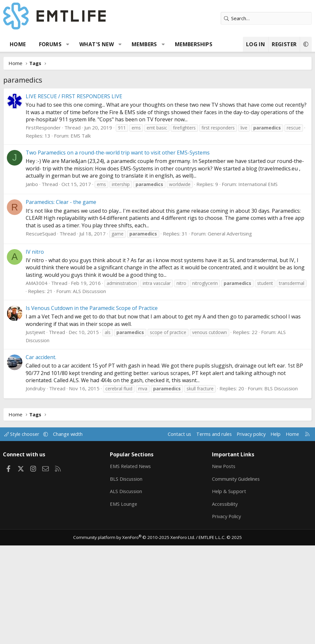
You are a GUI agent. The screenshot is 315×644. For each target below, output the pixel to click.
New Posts (224, 564)
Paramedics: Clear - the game (61, 300)
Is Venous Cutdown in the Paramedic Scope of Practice (92, 406)
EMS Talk (81, 233)
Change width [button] (72, 531)
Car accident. (41, 455)
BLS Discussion (281, 486)
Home (18, 44)
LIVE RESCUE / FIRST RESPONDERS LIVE (74, 194)
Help (272, 531)
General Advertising (230, 331)
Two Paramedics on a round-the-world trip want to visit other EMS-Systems (118, 250)
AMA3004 (37, 381)
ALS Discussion (89, 389)
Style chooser (25, 531)
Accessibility (225, 602)
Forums (50, 44)
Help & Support (229, 589)
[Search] (266, 18)
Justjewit (35, 430)
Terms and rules (208, 531)
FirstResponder (43, 225)
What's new (97, 44)
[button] (68, 44)
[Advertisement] (157, 137)
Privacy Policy (227, 614)
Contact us (173, 531)
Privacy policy (247, 531)
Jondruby (36, 486)
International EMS (258, 282)
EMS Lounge (124, 602)
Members (144, 44)
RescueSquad (41, 331)
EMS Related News (132, 564)
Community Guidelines (236, 576)
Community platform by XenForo (135, 636)
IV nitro (35, 349)
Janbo (32, 282)
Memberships (194, 44)
